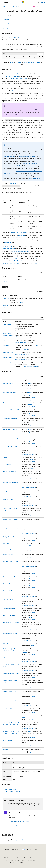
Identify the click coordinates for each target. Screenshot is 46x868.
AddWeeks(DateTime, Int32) (10, 438)
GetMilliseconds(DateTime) (10, 577)
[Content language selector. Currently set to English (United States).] (11, 849)
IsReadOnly (6, 345)
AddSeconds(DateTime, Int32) (11, 429)
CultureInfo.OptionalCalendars (21, 251)
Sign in (43, 2)
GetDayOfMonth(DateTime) (10, 482)
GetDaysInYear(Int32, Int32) (10, 528)
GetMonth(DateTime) (9, 591)
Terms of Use (31, 860)
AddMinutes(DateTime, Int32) (11, 410)
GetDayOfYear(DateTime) (10, 500)
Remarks (6, 21)
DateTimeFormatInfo (18, 261)
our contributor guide (25, 807)
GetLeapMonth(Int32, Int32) (10, 561)
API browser (14, 6)
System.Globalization (15, 38)
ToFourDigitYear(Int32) (9, 740)
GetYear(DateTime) (8, 658)
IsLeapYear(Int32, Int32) (9, 700)
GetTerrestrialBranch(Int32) (10, 633)
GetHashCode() (7, 549)
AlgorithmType (7, 324)
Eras (4, 340)
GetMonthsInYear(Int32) (9, 608)
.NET (8, 6)
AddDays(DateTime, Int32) (10, 383)
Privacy (5, 860)
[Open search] (38, 2)
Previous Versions (17, 858)
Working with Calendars (13, 115)
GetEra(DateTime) (8, 544)
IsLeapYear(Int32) (8, 709)
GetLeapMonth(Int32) (9, 570)
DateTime (30, 383)
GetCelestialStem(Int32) (9, 471)
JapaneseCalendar (9, 156)
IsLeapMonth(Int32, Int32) (10, 691)
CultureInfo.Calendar (8, 249)
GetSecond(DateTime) (9, 615)
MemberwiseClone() (8, 716)
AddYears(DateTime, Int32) (10, 447)
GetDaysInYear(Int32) (9, 537)
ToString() (5, 749)
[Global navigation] (2, 2)
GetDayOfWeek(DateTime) (10, 491)
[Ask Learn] (34, 6)
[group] (23, 57)
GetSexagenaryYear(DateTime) (11, 622)
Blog (25, 858)
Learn (4, 6)
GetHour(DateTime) (8, 554)
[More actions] (42, 6)
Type (28, 644)
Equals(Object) (7, 464)
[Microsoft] (23, 2)
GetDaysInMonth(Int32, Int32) (11, 519)
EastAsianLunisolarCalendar (32, 62)
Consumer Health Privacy (18, 860)
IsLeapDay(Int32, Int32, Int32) (11, 673)
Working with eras (34, 178)
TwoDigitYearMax (7, 363)
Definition (6, 19)
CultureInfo (21, 235)
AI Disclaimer (7, 858)
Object (12, 62)
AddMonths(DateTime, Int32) (11, 419)
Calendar (19, 62)
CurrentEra (6, 299)
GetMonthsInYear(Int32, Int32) (11, 600)
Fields (5, 26)
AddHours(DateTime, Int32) (10, 392)
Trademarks (7, 863)
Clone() (5, 457)
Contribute (33, 858)
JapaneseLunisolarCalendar (13, 74)
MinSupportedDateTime (22, 337)
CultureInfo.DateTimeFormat (11, 263)
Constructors (7, 24)
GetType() (5, 644)
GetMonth (15, 91)
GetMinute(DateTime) (9, 584)
